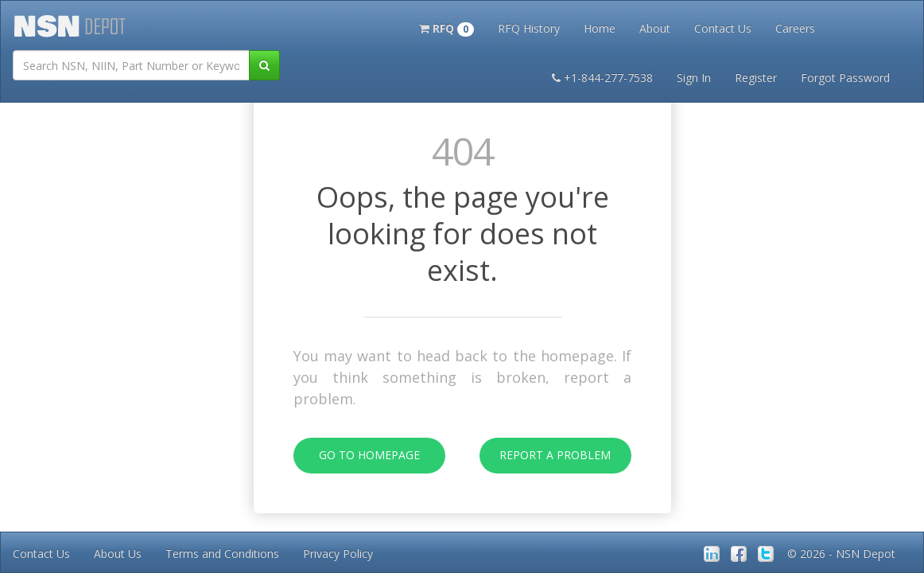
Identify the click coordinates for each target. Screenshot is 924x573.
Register (756, 78)
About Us (118, 554)
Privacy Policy (338, 554)
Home (600, 28)
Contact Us (723, 28)
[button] (446, 27)
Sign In (694, 78)
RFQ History (529, 28)
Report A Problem (545, 456)
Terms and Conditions (222, 554)
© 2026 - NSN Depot (841, 554)
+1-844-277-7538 (602, 78)
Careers (795, 28)
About (655, 28)
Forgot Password (845, 78)
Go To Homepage (357, 456)
